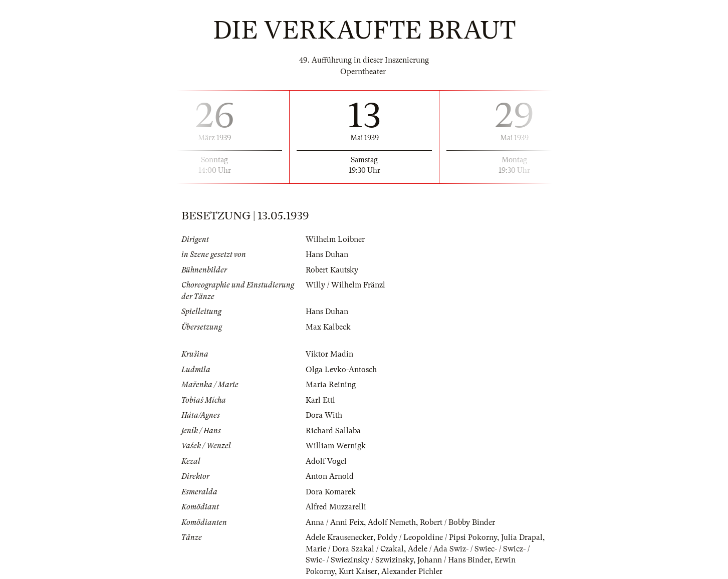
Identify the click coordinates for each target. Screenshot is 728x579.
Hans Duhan (327, 254)
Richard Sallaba (333, 431)
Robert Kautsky (332, 270)
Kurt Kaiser (358, 571)
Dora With (324, 415)
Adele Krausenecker (339, 537)
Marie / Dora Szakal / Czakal (355, 549)
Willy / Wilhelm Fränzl (345, 285)
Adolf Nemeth (392, 522)
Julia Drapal (522, 537)
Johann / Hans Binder (454, 560)
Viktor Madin (329, 354)
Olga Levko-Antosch (341, 370)
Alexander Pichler (412, 571)
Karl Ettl (320, 400)
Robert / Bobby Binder (457, 522)
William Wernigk (336, 446)
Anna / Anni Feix (335, 522)
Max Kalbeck (328, 327)
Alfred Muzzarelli (336, 507)
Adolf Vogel (326, 461)
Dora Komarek (331, 492)
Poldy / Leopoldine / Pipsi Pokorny (437, 537)
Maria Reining (331, 385)
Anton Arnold (330, 476)
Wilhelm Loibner (335, 239)
